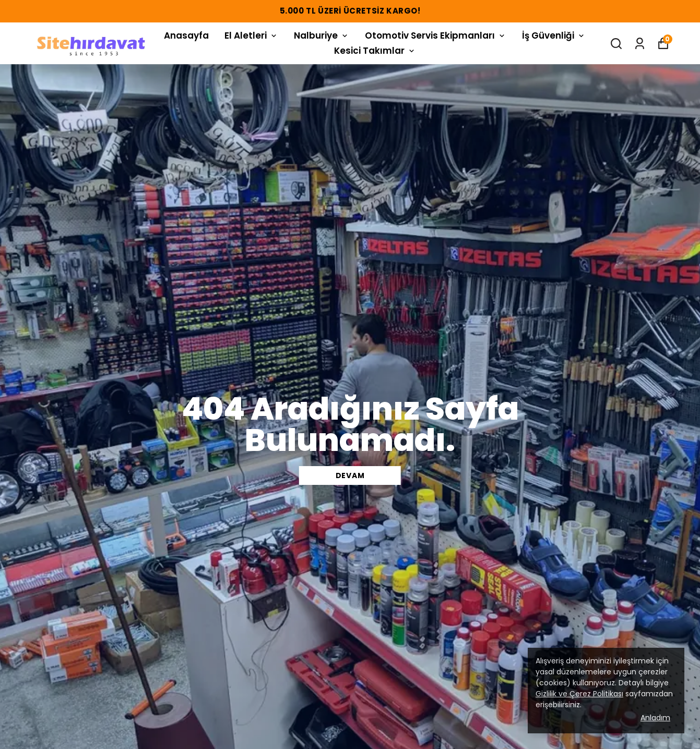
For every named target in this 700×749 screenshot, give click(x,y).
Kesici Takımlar (375, 51)
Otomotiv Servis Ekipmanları (436, 35)
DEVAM (350, 475)
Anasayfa (186, 35)
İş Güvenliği (554, 35)
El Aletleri (251, 35)
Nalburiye (322, 35)
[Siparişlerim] (640, 44)
